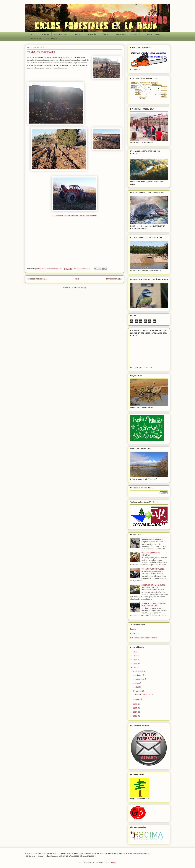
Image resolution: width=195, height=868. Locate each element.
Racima (133, 629)
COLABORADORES (35, 39)
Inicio (77, 279)
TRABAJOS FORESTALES (41, 53)
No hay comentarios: (82, 269)
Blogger (114, 863)
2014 (135, 712)
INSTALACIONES (52, 39)
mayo (138, 683)
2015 (135, 708)
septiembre (140, 679)
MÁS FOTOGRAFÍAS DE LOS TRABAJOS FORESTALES (74, 216)
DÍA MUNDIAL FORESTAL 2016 (153, 569)
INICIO (30, 34)
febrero (139, 691)
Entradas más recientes (37, 279)
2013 (135, 716)
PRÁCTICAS (105, 34)
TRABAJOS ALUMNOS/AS (151, 34)
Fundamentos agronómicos (152, 539)
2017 (135, 668)
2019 (135, 660)
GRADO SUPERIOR (61, 34)
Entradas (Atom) (80, 288)
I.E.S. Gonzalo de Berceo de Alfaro (143, 638)
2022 (135, 652)
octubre (139, 675)
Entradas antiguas (114, 279)
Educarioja (134, 633)
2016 (135, 704)
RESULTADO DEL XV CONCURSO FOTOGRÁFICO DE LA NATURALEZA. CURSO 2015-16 (153, 588)
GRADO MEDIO (43, 34)
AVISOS (134, 34)
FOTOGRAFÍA (91, 34)
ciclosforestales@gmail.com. (139, 854)
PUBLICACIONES (120, 34)
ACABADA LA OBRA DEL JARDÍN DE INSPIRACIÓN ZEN (153, 605)
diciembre (139, 671)
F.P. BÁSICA (77, 34)
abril (137, 687)
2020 (135, 656)
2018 (135, 664)
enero (138, 699)
